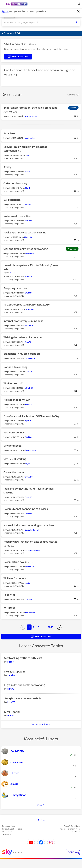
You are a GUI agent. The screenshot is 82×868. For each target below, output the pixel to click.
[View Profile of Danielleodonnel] (32, 530)
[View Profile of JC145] (28, 155)
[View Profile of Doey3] (11, 689)
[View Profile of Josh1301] (29, 326)
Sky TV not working (15, 459)
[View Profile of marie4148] (29, 567)
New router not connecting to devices (26, 509)
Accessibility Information (70, 829)
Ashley (7, 167)
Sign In (79, 5)
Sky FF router (12, 712)
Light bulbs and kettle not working (25, 685)
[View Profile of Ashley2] (28, 172)
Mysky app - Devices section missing (25, 233)
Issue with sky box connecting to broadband (29, 525)
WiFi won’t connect (15, 578)
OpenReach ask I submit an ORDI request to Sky (32, 416)
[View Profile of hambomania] (31, 450)
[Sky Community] (17, 4)
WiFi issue (9, 608)
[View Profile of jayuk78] (28, 421)
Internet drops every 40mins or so (23, 321)
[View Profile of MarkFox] (29, 437)
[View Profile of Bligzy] (27, 464)
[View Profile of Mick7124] (29, 342)
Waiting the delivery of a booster (23, 337)
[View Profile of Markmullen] (30, 138)
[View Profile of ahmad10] (29, 477)
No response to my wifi (17, 400)
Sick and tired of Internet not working (26, 249)
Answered (72, 249)
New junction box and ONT (19, 562)
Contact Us (75, 832)
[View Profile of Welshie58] (29, 254)
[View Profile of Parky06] (29, 497)
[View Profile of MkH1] (27, 188)
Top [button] (43, 820)
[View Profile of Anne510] (29, 404)
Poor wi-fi (9, 595)
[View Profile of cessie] (27, 583)
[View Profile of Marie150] (28, 237)
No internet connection (17, 216)
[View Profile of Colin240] (29, 599)
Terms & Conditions (72, 826)
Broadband (10, 133)
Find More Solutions (41, 724)
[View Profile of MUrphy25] (29, 388)
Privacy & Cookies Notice (12, 829)
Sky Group (6, 834)
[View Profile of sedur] (10, 662)
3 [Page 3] (39, 627)
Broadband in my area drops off (22, 354)
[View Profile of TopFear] (28, 221)
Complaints (7, 832)
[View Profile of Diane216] (29, 514)
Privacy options (8, 826)
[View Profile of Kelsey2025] (30, 613)
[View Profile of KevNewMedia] (31, 116)
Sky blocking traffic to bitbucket (23, 658)
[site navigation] (3, 4)
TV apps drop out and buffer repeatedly (27, 305)
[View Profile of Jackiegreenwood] (32, 550)
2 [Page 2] (34, 627)
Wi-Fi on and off (13, 383)
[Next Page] (59, 627)
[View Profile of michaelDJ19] (30, 358)
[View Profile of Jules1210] (29, 372)
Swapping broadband (16, 288)
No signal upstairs (15, 672)
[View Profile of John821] (28, 204)
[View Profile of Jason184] (29, 309)
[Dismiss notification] (78, 11)
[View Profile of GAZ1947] (28, 293)
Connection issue (14, 472)
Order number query (15, 183)
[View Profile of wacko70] (29, 276)
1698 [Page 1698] (51, 627)
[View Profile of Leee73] (11, 702)
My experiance (12, 200)
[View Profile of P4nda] (11, 716)
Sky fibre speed (12, 446)
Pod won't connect (15, 433)
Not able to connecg (15, 367)
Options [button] (71, 95)
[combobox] (37, 22)
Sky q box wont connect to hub (23, 698)
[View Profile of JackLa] (11, 675)
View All (41, 805)
